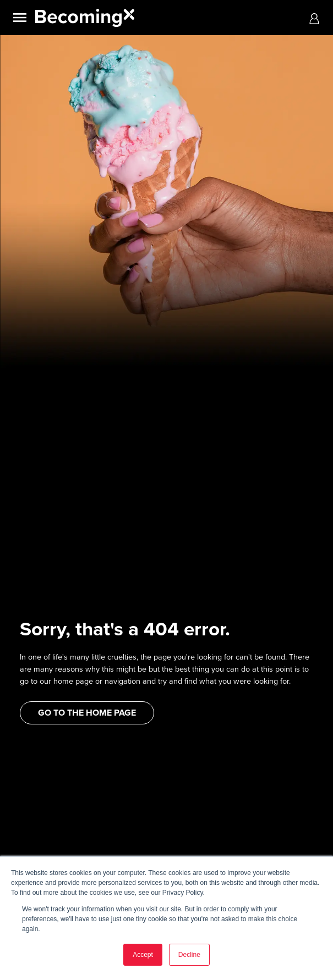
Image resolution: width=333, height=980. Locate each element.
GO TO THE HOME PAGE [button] (87, 713)
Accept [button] (143, 955)
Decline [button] (189, 955)
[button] (314, 18)
